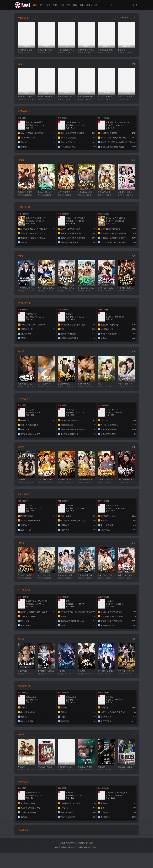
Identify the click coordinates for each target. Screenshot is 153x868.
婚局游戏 (81, 671)
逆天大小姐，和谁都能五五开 (67, 575)
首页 (35, 5)
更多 (134, 64)
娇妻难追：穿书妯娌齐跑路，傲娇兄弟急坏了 (127, 192)
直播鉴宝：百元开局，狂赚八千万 (26, 192)
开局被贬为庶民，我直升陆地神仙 (107, 192)
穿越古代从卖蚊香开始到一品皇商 (107, 50)
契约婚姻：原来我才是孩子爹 (107, 671)
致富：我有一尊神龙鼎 (46, 479)
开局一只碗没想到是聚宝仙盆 (86, 479)
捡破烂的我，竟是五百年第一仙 (67, 288)
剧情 (88, 5)
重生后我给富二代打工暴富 (67, 97)
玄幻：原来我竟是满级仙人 (46, 288)
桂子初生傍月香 (44, 384)
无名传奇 (21, 767)
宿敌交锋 (101, 767)
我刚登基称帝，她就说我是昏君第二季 (86, 575)
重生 (42, 5)
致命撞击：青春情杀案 (86, 767)
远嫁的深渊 (22, 671)
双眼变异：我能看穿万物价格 (107, 479)
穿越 (48, 5)
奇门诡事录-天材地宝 (46, 671)
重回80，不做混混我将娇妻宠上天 (107, 97)
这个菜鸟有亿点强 (25, 50)
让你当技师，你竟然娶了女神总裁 (26, 288)
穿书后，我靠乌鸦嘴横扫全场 (127, 384)
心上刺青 (122, 50)
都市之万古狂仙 (44, 575)
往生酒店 (61, 671)
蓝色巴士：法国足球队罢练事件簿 (127, 767)
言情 (62, 5)
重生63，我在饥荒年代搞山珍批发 (46, 192)
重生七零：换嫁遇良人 (127, 97)
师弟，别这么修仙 (105, 575)
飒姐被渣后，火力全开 (26, 384)
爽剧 (55, 5)
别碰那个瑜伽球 (64, 384)
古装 (75, 5)
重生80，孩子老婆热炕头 (46, 97)
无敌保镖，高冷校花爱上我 (67, 479)
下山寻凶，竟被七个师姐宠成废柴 (127, 288)
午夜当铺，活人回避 (126, 671)
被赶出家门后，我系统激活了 (86, 288)
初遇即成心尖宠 (84, 384)
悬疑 (82, 5)
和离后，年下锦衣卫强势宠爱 (127, 575)
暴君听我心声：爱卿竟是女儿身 (107, 288)
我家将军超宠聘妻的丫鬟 (86, 50)
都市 (68, 5)
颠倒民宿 (21, 479)
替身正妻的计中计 (45, 50)
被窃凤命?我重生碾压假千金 (86, 97)
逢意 (100, 384)
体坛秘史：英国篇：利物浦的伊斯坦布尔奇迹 (46, 767)
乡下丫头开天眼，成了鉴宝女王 (67, 192)
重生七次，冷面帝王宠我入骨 (26, 97)
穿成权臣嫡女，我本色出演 (67, 50)
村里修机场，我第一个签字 (86, 192)
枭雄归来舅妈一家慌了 (127, 479)
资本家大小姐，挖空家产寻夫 (67, 767)
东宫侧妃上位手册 (25, 575)
